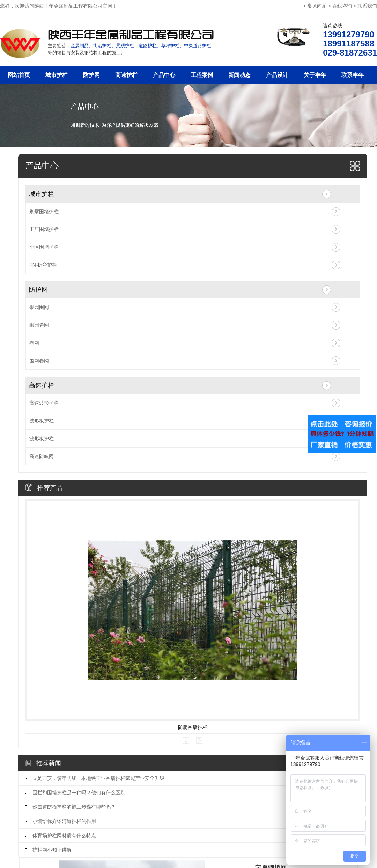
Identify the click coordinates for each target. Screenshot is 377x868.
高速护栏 (126, 75)
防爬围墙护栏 (193, 727)
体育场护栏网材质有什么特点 (64, 836)
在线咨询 (342, 6)
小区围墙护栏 (44, 247)
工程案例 (202, 75)
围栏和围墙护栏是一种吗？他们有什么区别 (79, 793)
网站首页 (19, 75)
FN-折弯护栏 (43, 265)
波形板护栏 (42, 421)
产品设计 (277, 75)
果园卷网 (39, 325)
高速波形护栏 (44, 403)
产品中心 (164, 75)
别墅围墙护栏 (44, 211)
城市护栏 (57, 75)
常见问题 (317, 6)
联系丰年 (353, 75)
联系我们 (367, 6)
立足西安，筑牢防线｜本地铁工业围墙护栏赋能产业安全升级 (98, 778)
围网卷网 (39, 361)
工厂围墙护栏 (44, 229)
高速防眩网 (42, 456)
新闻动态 (239, 75)
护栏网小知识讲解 (52, 850)
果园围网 (39, 307)
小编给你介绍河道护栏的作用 (64, 821)
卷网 (34, 343)
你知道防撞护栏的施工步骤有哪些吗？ (74, 807)
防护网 (91, 75)
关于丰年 (315, 75)
